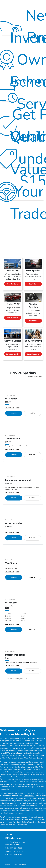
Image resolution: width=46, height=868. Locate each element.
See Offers (33, 283)
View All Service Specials (35, 376)
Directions (8, 864)
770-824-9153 (16, 847)
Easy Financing (33, 354)
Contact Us (22, 864)
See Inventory (13, 317)
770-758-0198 (17, 851)
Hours (15, 864)
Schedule (14, 413)
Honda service (29, 795)
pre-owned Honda (30, 779)
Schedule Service (13, 354)
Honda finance (31, 784)
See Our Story (13, 283)
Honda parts (26, 808)
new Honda (8, 762)
